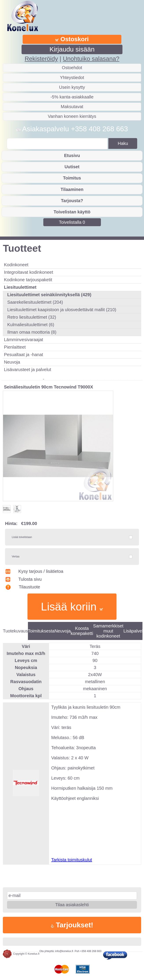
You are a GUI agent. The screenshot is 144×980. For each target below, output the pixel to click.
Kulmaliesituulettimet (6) (31, 325)
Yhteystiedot (72, 78)
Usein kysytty (72, 87)
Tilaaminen (72, 189)
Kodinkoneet (16, 265)
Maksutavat (72, 107)
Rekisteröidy (41, 59)
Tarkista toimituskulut (72, 860)
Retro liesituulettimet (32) (32, 317)
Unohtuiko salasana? (91, 59)
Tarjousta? (72, 201)
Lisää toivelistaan (22, 537)
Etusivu (72, 155)
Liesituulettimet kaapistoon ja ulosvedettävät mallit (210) (62, 310)
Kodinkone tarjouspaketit (28, 280)
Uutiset (72, 167)
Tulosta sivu (23, 579)
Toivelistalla (72, 222)
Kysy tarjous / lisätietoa (34, 571)
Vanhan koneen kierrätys (72, 116)
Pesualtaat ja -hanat (24, 355)
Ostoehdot (72, 68)
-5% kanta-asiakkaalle (72, 97)
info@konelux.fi (64, 951)
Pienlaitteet (15, 347)
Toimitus (72, 178)
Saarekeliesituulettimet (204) (35, 302)
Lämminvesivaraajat (24, 340)
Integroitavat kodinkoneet (29, 272)
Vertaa (15, 557)
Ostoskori (72, 39)
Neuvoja (12, 362)
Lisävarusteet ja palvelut (28, 370)
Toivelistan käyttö (72, 212)
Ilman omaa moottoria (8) (32, 332)
